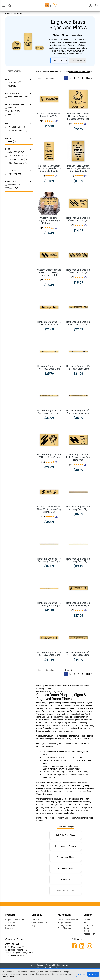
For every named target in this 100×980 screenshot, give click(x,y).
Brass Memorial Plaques (66, 846)
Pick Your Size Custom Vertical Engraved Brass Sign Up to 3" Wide (49, 168)
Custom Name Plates (66, 857)
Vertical (11, 188)
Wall (10, 115)
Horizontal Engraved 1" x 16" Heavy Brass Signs (78, 412)
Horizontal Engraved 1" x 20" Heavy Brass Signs (49, 560)
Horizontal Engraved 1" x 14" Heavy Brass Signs (49, 412)
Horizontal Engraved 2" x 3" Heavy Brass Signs (49, 456)
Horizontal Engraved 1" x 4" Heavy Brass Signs (78, 271)
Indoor (10, 108)
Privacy (59, 968)
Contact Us (89, 926)
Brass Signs (11, 926)
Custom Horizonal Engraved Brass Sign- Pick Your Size (49, 220)
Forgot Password (65, 923)
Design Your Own (15, 97)
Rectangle (12, 82)
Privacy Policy (8, 977)
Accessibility (89, 934)
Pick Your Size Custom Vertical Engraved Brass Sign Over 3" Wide (78, 168)
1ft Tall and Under (16, 127)
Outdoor (11, 111)
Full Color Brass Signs (66, 835)
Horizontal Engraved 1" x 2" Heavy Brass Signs (78, 219)
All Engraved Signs (66, 868)
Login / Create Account (68, 920)
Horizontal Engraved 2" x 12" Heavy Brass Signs (49, 654)
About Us (35, 920)
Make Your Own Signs (66, 890)
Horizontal (12, 185)
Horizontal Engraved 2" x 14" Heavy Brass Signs (78, 654)
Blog (33, 926)
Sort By (41, 78)
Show (67, 670)
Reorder (87, 931)
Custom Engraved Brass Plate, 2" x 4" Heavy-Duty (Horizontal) (78, 457)
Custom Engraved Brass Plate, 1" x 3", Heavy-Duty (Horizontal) (49, 272)
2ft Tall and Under (16, 131)
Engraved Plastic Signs (15, 920)
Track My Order (64, 928)
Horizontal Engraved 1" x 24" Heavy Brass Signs (49, 604)
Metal (10, 141)
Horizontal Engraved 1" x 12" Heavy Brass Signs (78, 367)
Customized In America (42, 923)
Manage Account (65, 926)
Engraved (12, 174)
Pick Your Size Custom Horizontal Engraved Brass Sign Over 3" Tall (78, 116)
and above (16, 163)
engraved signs (78, 818)
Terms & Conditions (46, 968)
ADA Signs (66, 879)
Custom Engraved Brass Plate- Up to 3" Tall (49, 115)
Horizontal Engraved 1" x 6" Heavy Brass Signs (49, 323)
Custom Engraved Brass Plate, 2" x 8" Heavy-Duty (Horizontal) (49, 509)
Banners (9, 928)
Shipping (88, 920)
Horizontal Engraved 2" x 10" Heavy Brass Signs (78, 604)
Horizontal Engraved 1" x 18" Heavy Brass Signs (78, 508)
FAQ (86, 923)
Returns (87, 928)
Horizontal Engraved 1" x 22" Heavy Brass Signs (78, 560)
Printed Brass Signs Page (80, 72)
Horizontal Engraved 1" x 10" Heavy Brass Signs (49, 367)
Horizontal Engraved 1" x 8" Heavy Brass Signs (78, 323)
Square (11, 86)
